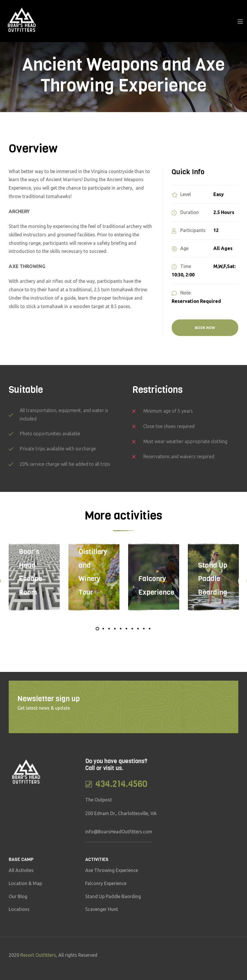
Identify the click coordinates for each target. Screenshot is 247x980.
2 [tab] (103, 629)
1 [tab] (97, 629)
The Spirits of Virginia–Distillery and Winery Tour (93, 552)
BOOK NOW (205, 328)
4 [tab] (115, 629)
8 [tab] (138, 629)
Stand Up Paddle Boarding (213, 579)
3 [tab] (109, 629)
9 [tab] (144, 629)
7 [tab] (132, 629)
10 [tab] (150, 629)
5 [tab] (121, 629)
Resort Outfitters (38, 955)
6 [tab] (126, 629)
